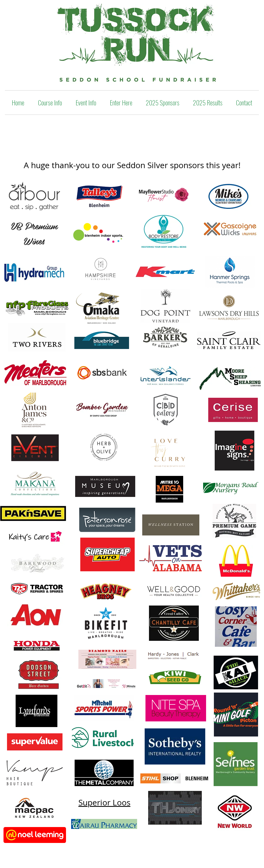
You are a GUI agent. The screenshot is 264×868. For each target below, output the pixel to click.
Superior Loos (104, 803)
